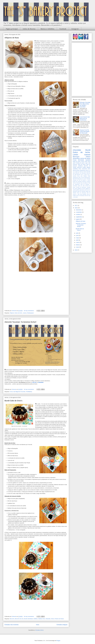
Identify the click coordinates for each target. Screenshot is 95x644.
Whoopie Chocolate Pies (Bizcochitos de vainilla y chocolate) (85, 105)
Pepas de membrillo (77, 182)
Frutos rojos (80, 176)
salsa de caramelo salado (83, 191)
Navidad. (89, 179)
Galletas (36, 619)
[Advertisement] (82, 69)
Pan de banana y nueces (85, 180)
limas (80, 169)
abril (77, 240)
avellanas (80, 166)
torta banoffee (83, 194)
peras (89, 169)
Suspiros (89, 182)
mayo (78, 238)
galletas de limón (82, 189)
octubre (78, 214)
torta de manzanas (80, 196)
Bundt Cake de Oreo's (13, 401)
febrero (78, 245)
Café (86, 161)
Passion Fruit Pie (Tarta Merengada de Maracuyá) (85, 132)
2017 (76, 205)
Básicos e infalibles (47, 29)
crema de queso (85, 158)
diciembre (79, 210)
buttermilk (79, 167)
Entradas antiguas (62, 625)
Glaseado (48, 619)
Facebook (63, 29)
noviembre (79, 212)
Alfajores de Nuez (12, 38)
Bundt (26, 619)
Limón (75, 155)
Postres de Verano (59, 619)
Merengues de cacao (82, 179)
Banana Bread (83, 172)
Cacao (83, 161)
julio (77, 233)
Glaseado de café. (77, 177)
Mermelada (81, 160)
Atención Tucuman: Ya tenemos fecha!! (21, 322)
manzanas (84, 169)
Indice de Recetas (29, 29)
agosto (78, 219)
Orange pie (75, 180)
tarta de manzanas (82, 193)
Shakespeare (30, 313)
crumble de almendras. (81, 187)
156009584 (41, 382)
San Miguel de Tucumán (19, 392)
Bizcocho (12, 619)
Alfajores (12, 313)
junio (78, 235)
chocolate (77, 150)
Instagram (75, 29)
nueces (25, 313)
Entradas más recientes (12, 625)
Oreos (53, 619)
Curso (11, 392)
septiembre (79, 217)
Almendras (76, 158)
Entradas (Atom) (39, 630)
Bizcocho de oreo (19, 619)
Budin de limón (77, 161)
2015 (76, 250)
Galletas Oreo (42, 619)
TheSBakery (29, 392)
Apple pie (77, 172)
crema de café (81, 186)
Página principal (12, 29)
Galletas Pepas (87, 176)
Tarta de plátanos (84, 183)
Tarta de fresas (82, 164)
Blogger (58, 641)
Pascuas (75, 164)
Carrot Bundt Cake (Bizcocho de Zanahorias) (85, 118)
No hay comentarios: (29, 311)
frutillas (84, 167)
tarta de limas (76, 170)
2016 (76, 208)
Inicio (38, 625)
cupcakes (88, 160)
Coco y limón (84, 175)
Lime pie (83, 177)
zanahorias (82, 170)
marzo (78, 242)
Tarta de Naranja (77, 183)
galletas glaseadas (80, 190)
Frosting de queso (80, 163)
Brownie (78, 175)
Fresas (75, 160)
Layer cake (88, 163)
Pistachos (84, 182)
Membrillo (75, 179)
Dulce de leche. (19, 313)
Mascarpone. (88, 177)
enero (78, 247)
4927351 (34, 382)
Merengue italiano (82, 157)
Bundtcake (30, 619)
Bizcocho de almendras (81, 173)
